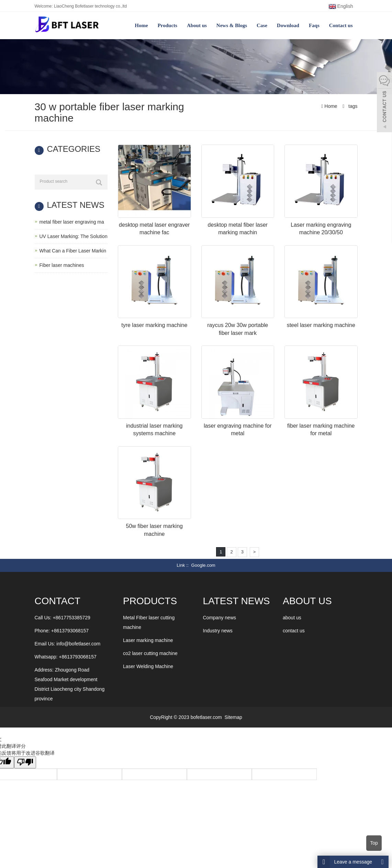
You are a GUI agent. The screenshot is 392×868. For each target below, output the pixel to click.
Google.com (203, 565)
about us (292, 618)
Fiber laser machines (62, 265)
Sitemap (233, 717)
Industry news (218, 631)
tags (352, 106)
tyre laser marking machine (154, 325)
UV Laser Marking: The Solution (74, 236)
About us (197, 25)
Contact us (341, 25)
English (341, 6)
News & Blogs (232, 25)
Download (288, 25)
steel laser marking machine (321, 325)
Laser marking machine (148, 640)
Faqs (314, 25)
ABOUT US (307, 601)
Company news (220, 618)
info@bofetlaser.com (78, 644)
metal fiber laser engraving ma (72, 222)
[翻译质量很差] (25, 762)
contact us (294, 631)
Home (141, 25)
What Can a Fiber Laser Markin (73, 251)
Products (167, 25)
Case (262, 25)
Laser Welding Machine (148, 666)
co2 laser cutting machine (150, 653)
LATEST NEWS (237, 601)
